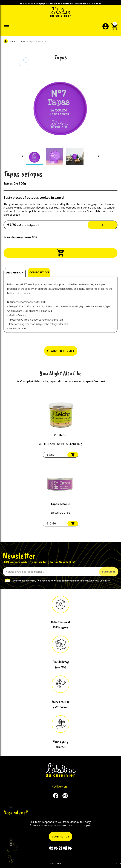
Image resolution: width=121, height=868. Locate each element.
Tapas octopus (61, 504)
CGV (119, 863)
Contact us (60, 836)
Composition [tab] (39, 272)
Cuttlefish (61, 435)
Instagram (65, 796)
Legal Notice (57, 863)
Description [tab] (15, 272)
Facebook (56, 796)
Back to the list (61, 351)
